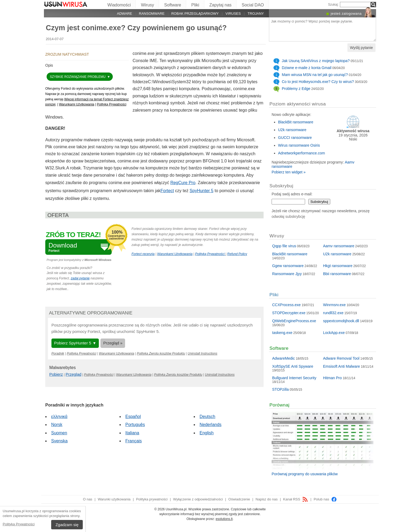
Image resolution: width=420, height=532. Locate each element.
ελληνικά (59, 417)
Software (173, 5)
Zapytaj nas (221, 5)
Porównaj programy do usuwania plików (305, 474)
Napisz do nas (267, 499)
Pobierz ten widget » (289, 172)
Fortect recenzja (143, 254)
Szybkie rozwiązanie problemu (78, 77)
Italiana (132, 433)
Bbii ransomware (337, 274)
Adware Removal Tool (341, 358)
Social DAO (253, 5)
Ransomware (152, 14)
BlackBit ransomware (296, 122)
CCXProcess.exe (286, 305)
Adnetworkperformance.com (301, 153)
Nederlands (211, 425)
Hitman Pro (332, 378)
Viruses (233, 14)
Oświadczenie (239, 499)
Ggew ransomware (288, 266)
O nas (88, 499)
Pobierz (56, 374)
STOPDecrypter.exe (289, 313)
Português (135, 425)
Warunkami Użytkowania (77, 104)
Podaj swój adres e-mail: (292, 194)
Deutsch (207, 417)
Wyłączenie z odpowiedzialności (198, 499)
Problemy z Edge (296, 89)
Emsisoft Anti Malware (342, 366)
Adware (125, 14)
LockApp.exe (334, 333)
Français (134, 441)
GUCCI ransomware (295, 138)
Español (133, 417)
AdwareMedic (284, 358)
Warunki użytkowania (114, 499)
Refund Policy (237, 254)
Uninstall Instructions (203, 354)
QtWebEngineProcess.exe (294, 321)
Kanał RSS (296, 499)
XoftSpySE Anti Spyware (293, 366)
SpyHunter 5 (202, 191)
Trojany (256, 14)
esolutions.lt (224, 519)
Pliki (195, 5)
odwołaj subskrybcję (288, 216)
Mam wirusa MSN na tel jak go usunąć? (315, 75)
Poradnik (58, 354)
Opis (49, 65)
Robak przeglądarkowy (195, 14)
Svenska (59, 441)
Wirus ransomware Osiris (299, 145)
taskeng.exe (282, 333)
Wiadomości (119, 5)
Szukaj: (333, 5)
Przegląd (74, 374)
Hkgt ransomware (338, 266)
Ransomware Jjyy (287, 274)
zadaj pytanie (80, 278)
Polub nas (325, 499)
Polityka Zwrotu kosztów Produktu (161, 354)
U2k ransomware (292, 130)
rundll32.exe (333, 313)
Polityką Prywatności (19, 524)
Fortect (167, 191)
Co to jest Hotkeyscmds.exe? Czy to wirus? (318, 82)
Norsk (57, 425)
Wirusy (147, 5)
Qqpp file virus (284, 246)
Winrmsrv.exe (334, 305)
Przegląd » (113, 343)
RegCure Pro (183, 183)
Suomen (59, 433)
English (207, 433)
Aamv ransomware (339, 246)
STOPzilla (280, 389)
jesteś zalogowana (346, 14)
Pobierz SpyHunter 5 (73, 343)
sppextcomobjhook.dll (341, 321)
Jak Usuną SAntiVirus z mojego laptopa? (316, 61)
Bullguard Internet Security (294, 378)
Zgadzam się (67, 525)
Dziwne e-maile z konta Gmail (307, 68)
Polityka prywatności (152, 499)
